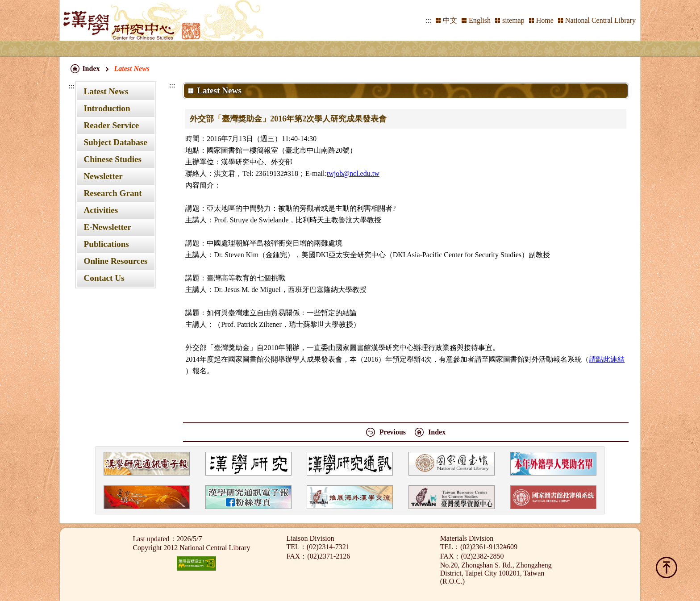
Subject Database (115, 142)
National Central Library (600, 20)
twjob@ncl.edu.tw (353, 173)
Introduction (107, 108)
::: (428, 20)
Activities (101, 210)
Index (91, 69)
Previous (393, 432)
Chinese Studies (112, 159)
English (480, 20)
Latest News (106, 91)
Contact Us (104, 278)
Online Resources (115, 261)
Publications (106, 244)
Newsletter (103, 176)
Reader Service (111, 125)
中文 (450, 20)
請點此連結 (607, 359)
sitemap (513, 20)
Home (545, 20)
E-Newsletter (107, 227)
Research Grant (112, 193)
